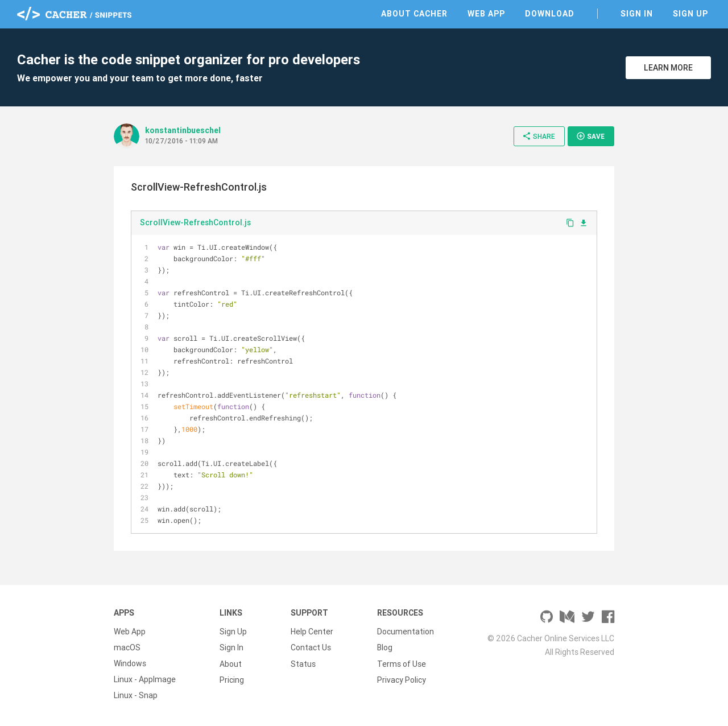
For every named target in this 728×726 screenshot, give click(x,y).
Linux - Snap (136, 695)
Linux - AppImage (145, 679)
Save (590, 136)
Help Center (312, 632)
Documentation (406, 632)
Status (303, 663)
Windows (130, 663)
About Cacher (414, 14)
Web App (486, 14)
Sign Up (690, 14)
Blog (385, 647)
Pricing (232, 679)
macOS (127, 647)
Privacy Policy (402, 679)
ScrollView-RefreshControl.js (195, 222)
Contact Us (311, 647)
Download (550, 14)
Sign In (637, 14)
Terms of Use (402, 663)
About (231, 663)
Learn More (668, 68)
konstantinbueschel (183, 130)
